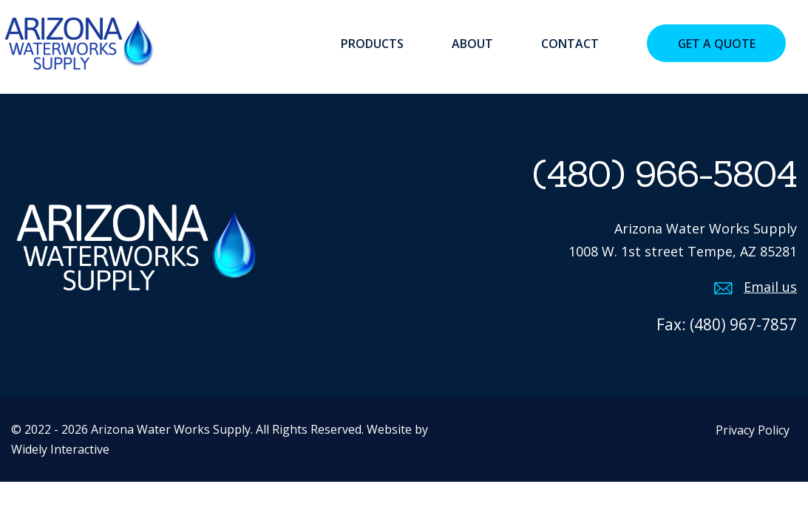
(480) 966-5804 (665, 174)
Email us (770, 287)
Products (372, 44)
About (472, 44)
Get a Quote (717, 44)
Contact (570, 44)
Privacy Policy (753, 430)
